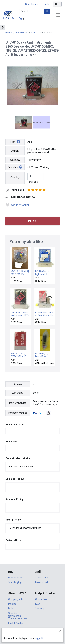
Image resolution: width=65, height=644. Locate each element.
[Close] (60, 631)
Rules (11, 609)
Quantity (15, 177)
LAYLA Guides (16, 623)
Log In (46, 4)
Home (9, 33)
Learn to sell (42, 582)
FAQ (37, 604)
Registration (32, 4)
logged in (39, 638)
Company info (16, 599)
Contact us (41, 599)
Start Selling (42, 578)
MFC (34, 33)
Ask (32, 221)
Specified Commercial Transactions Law (18, 616)
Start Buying (15, 582)
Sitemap (40, 609)
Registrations (15, 578)
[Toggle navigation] (58, 15)
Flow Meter (22, 33)
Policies (12, 604)
